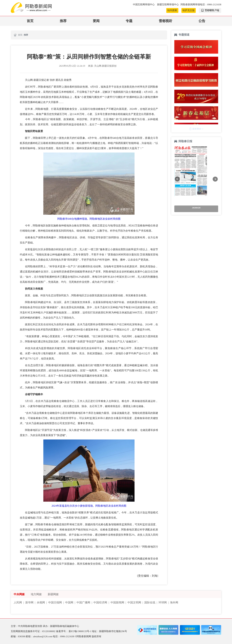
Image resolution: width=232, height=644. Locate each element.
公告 (202, 21)
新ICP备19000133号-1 (80, 631)
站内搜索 (172, 10)
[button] (177, 179)
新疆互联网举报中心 (168, 5)
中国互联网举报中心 (144, 5)
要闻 (96, 21)
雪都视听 (165, 21)
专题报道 (184, 35)
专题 (129, 21)
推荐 (63, 21)
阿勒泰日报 (186, 141)
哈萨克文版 (189, 10)
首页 (30, 21)
